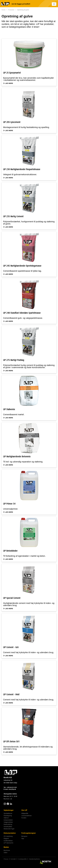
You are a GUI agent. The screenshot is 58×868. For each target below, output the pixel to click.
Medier (6, 847)
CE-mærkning (8, 836)
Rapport (6, 838)
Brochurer (7, 850)
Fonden (24, 818)
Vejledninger (9, 810)
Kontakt (13, 859)
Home (3, 10)
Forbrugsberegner (29, 833)
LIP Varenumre (8, 843)
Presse (6, 859)
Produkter (11, 10)
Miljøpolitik (25, 813)
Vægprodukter (8, 822)
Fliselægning (8, 816)
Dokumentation (10, 833)
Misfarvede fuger (9, 829)
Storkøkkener (8, 813)
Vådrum (6, 818)
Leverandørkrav (26, 816)
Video (5, 853)
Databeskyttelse (34, 859)
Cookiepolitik (22, 859)
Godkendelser (8, 841)
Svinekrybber (8, 827)
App (23, 838)
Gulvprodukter (8, 820)
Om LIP (24, 810)
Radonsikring (8, 824)
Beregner (24, 836)
